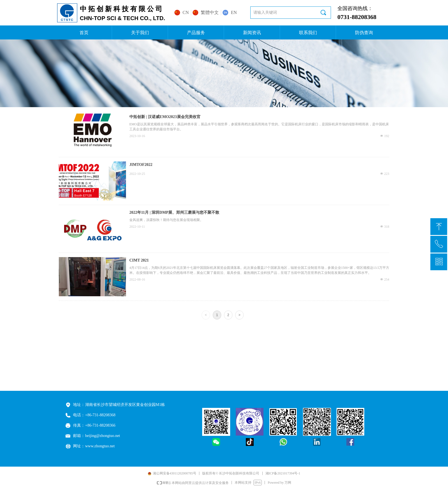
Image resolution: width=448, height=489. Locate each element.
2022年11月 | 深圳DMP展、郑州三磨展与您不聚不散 (174, 212)
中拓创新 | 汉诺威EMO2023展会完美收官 (165, 117)
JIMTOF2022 (141, 165)
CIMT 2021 (139, 260)
